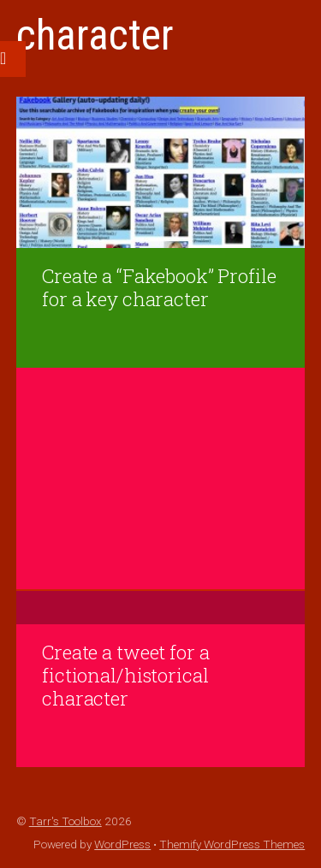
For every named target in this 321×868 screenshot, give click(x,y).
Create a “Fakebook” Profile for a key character (159, 287)
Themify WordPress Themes (232, 844)
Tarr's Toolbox (65, 821)
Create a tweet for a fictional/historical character (125, 675)
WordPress (122, 844)
